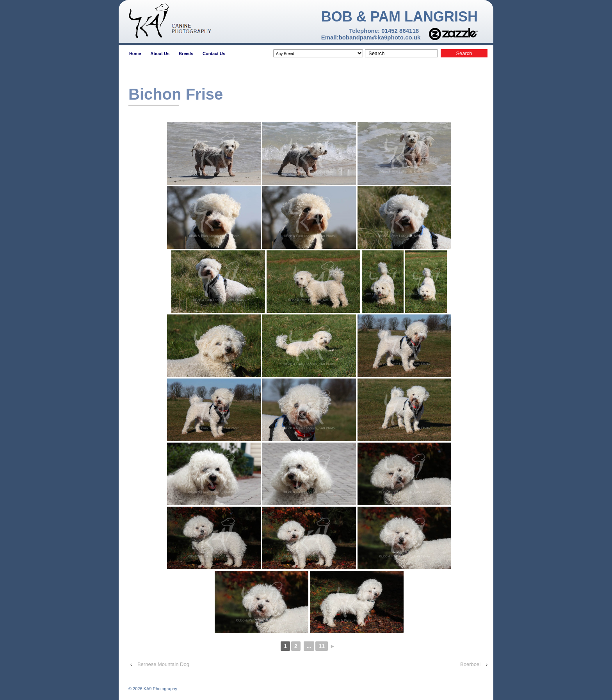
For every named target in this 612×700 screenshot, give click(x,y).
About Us (160, 54)
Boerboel (470, 664)
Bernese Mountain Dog (163, 664)
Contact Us (214, 54)
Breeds (186, 54)
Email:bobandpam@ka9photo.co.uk (371, 37)
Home (135, 54)
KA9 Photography (160, 689)
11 (322, 646)
